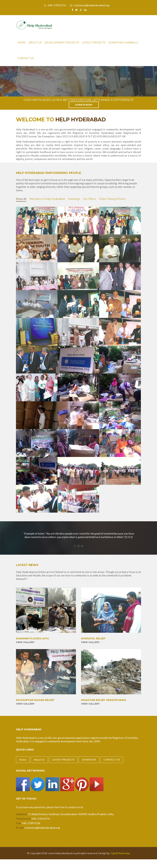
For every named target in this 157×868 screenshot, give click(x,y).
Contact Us (26, 58)
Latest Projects (94, 43)
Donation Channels (123, 43)
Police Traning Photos (112, 199)
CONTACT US (112, 760)
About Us (35, 43)
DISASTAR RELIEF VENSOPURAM (104, 700)
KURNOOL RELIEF (93, 639)
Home (22, 43)
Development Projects (62, 43)
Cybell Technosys (120, 853)
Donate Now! (84, 105)
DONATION (89, 760)
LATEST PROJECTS (63, 760)
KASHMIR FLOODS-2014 (32, 639)
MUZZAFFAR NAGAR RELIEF (35, 700)
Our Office (89, 199)
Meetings (74, 199)
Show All (21, 199)
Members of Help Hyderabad (47, 199)
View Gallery (25, 642)
